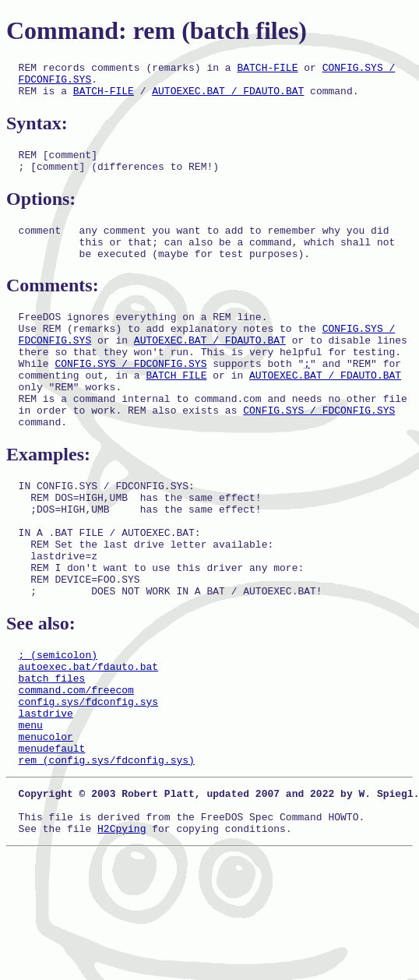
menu (31, 806)
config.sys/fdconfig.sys (88, 778)
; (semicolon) (58, 722)
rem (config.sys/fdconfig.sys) (107, 848)
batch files (52, 750)
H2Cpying (121, 926)
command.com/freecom (76, 764)
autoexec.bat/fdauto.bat (88, 736)
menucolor (46, 820)
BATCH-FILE (267, 69)
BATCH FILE (176, 407)
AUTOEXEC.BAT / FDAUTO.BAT (228, 97)
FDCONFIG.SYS (55, 83)
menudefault (52, 834)
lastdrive (46, 792)
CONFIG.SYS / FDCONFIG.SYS (130, 393)
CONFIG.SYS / (359, 69)
